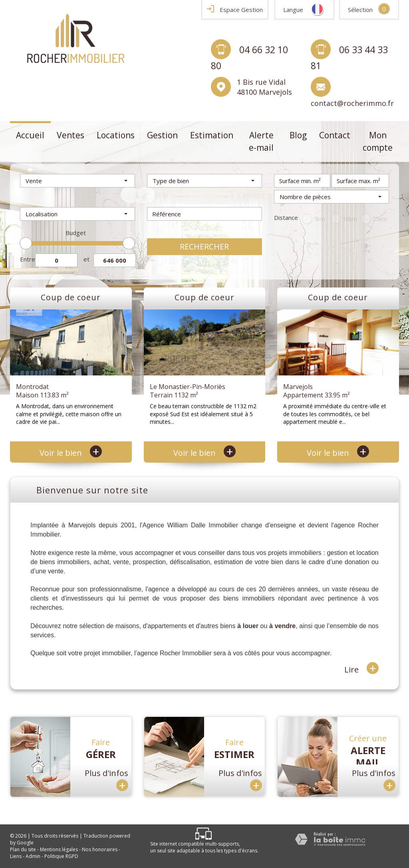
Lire (361, 669)
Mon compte (378, 142)
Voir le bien (71, 453)
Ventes (70, 135)
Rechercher (204, 246)
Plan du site (23, 849)
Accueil (30, 135)
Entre (28, 259)
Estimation (212, 135)
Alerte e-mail (261, 142)
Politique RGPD (61, 856)
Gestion (162, 135)
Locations (116, 135)
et (86, 259)
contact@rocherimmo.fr (352, 103)
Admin (33, 856)
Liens (16, 856)
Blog (298, 135)
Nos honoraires (100, 849)
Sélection (360, 10)
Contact (335, 135)
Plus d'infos (106, 780)
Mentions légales (59, 849)
